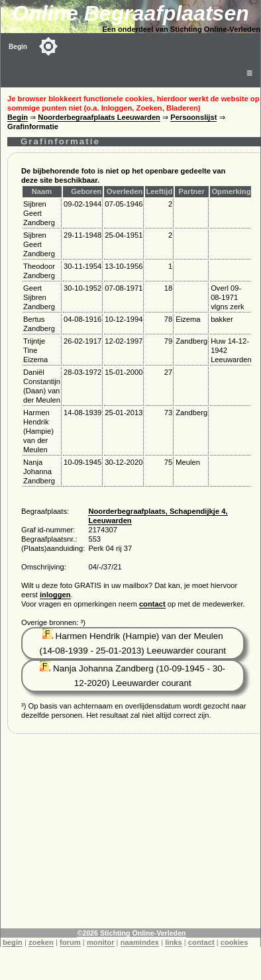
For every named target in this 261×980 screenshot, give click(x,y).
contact (152, 604)
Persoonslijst (193, 117)
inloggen (55, 595)
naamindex (140, 942)
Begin (18, 47)
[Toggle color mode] (48, 46)
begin (13, 942)
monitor (101, 942)
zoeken (41, 942)
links (174, 942)
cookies (235, 942)
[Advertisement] (131, 836)
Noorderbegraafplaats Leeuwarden (99, 117)
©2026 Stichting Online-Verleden (131, 933)
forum (70, 942)
